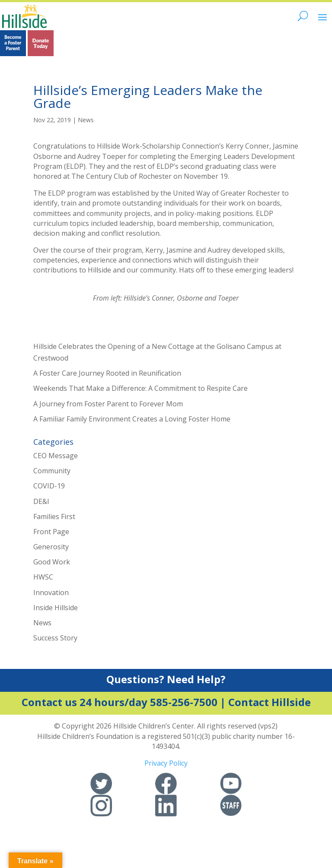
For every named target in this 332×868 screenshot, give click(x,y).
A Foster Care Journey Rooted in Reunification (107, 373)
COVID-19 (49, 486)
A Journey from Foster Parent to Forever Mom (108, 404)
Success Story (55, 638)
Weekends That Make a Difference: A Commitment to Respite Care (140, 388)
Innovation (51, 592)
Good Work (52, 562)
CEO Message (56, 456)
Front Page (51, 532)
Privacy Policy (166, 763)
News (86, 120)
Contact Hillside (270, 702)
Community (52, 471)
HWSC (43, 577)
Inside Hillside (56, 608)
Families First (54, 516)
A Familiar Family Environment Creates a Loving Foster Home (132, 419)
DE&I (41, 501)
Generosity (51, 547)
